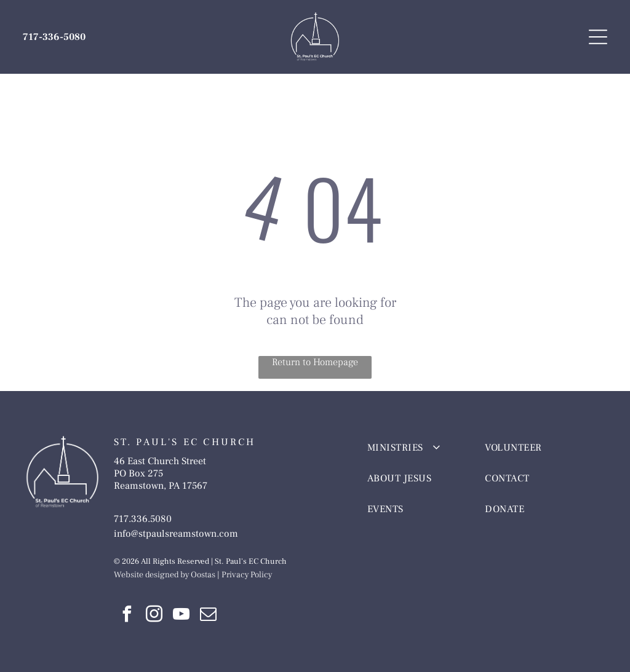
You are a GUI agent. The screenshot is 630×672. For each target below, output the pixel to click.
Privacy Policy (247, 575)
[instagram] (154, 616)
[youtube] (181, 616)
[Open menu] (598, 37)
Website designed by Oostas (165, 575)
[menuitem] (416, 448)
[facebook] (127, 616)
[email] (209, 616)
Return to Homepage (315, 362)
